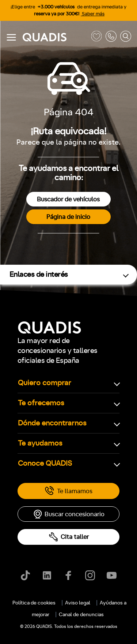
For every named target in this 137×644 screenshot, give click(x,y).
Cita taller (69, 537)
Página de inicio (68, 217)
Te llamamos (68, 491)
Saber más (93, 14)
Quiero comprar (45, 383)
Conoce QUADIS (45, 464)
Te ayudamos (40, 443)
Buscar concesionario (69, 514)
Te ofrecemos (41, 403)
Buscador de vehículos (68, 199)
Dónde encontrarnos (52, 423)
